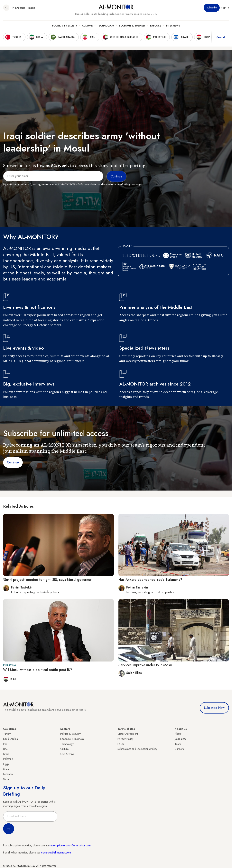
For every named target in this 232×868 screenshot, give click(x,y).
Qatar (6, 769)
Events (32, 8)
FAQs (121, 744)
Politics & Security (65, 26)
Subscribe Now (214, 708)
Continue (13, 462)
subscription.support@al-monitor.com (70, 845)
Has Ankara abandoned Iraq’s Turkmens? (150, 580)
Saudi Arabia (10, 739)
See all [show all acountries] (221, 37)
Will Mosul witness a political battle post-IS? (38, 670)
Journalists (180, 739)
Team (178, 744)
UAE (6, 749)
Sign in (225, 8)
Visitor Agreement (128, 734)
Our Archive (67, 754)
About (178, 734)
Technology (106, 26)
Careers (179, 749)
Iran (5, 744)
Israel (6, 754)
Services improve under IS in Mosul (145, 665)
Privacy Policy (125, 739)
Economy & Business (132, 26)
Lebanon (8, 774)
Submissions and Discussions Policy (137, 749)
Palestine (8, 759)
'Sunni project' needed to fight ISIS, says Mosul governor (47, 580)
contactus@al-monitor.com (56, 852)
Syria (6, 779)
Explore (156, 26)
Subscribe (212, 8)
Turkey (7, 734)
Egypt (6, 764)
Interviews (173, 26)
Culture (87, 26)
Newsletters (19, 8)
